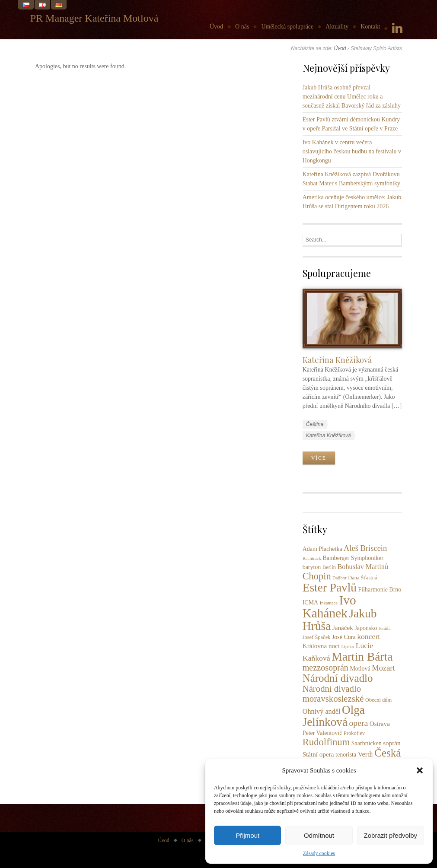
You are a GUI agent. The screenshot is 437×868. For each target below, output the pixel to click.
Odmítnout (319, 835)
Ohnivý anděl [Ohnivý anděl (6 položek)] (322, 712)
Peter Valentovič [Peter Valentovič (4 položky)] (322, 733)
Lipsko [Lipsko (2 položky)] (348, 647)
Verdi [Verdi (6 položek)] (365, 754)
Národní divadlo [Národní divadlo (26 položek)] (338, 678)
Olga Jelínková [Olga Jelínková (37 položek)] (334, 716)
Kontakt (370, 27)
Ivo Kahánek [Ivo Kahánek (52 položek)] (329, 607)
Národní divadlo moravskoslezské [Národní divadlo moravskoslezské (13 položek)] (333, 694)
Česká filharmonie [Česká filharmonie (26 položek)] (352, 758)
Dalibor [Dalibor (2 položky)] (340, 578)
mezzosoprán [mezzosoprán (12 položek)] (325, 668)
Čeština (315, 424)
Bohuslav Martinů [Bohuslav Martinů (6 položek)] (363, 567)
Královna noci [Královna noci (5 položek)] (321, 646)
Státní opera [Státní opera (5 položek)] (318, 754)
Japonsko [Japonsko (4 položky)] (366, 628)
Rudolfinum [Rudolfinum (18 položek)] (326, 742)
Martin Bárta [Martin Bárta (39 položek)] (362, 657)
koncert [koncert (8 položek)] (368, 636)
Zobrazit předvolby (391, 835)
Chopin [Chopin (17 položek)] (317, 576)
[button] (420, 770)
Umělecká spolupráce (287, 27)
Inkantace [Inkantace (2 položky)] (329, 603)
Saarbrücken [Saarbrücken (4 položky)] (367, 743)
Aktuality (337, 27)
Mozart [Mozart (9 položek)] (383, 668)
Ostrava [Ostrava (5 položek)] (380, 723)
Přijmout (247, 835)
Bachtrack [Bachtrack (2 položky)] (312, 558)
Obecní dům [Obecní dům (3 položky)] (378, 700)
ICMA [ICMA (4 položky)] (310, 603)
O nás (242, 27)
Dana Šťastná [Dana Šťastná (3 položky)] (362, 578)
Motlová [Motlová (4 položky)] (360, 669)
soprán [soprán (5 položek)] (392, 743)
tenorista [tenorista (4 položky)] (346, 755)
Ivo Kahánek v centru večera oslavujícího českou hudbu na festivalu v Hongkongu (352, 151)
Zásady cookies (319, 853)
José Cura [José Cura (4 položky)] (344, 637)
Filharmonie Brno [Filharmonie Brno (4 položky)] (380, 590)
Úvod (216, 27)
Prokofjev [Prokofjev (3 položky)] (354, 733)
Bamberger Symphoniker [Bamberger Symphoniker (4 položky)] (353, 558)
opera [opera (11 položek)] (359, 723)
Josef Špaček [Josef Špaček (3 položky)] (317, 637)
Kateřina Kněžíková (337, 360)
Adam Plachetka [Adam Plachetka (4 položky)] (322, 549)
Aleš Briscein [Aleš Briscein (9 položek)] (365, 548)
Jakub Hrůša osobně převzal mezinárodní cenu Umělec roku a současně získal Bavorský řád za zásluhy (352, 97)
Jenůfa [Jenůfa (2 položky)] (385, 628)
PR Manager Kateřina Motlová (94, 18)
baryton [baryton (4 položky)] (312, 567)
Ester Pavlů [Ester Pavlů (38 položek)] (330, 588)
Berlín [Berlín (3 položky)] (329, 567)
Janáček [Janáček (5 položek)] (343, 628)
